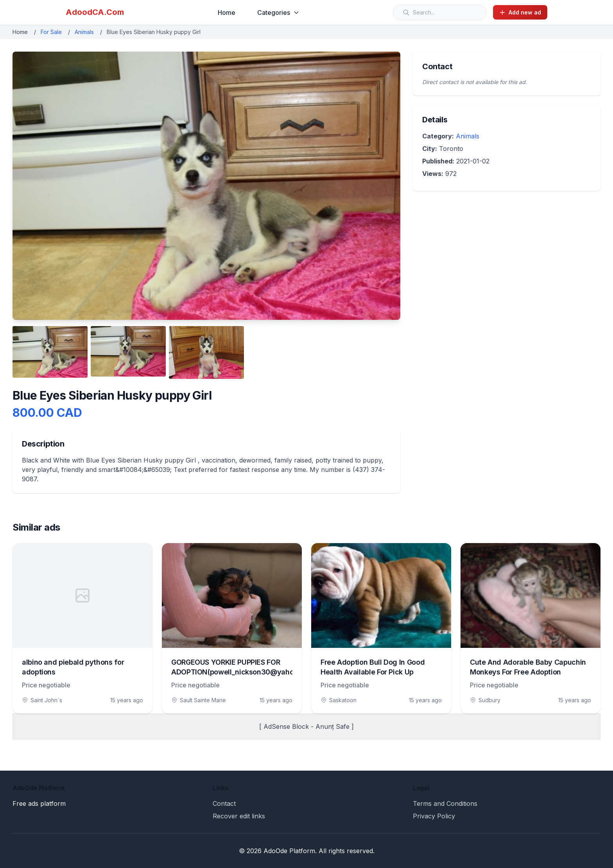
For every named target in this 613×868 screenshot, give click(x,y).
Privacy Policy (434, 816)
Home (227, 13)
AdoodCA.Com (95, 12)
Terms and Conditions (445, 803)
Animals (84, 32)
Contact (224, 803)
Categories (278, 13)
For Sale (51, 32)
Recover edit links (239, 816)
